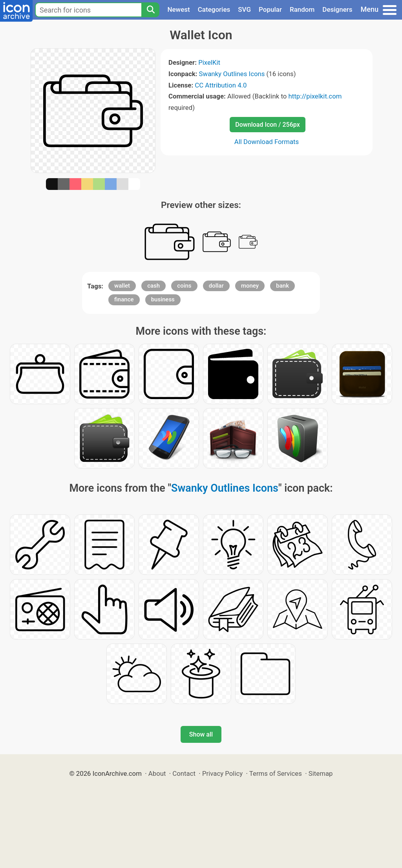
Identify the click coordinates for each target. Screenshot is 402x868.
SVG (244, 9)
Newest (178, 9)
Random (302, 9)
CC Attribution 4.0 (221, 85)
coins (184, 286)
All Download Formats (267, 142)
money (250, 286)
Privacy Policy (222, 773)
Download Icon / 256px (267, 125)
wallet (122, 286)
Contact (184, 773)
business (163, 299)
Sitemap (321, 773)
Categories (214, 9)
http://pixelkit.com (315, 96)
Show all (201, 734)
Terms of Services (276, 773)
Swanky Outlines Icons (232, 74)
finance (124, 299)
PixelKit (209, 62)
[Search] (150, 10)
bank (282, 286)
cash (153, 286)
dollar (216, 286)
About (157, 773)
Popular (270, 9)
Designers (337, 9)
